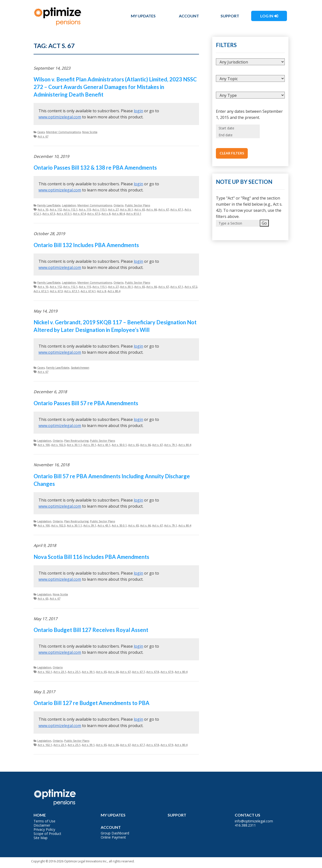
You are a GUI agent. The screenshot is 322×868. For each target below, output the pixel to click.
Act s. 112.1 (70, 209)
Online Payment (113, 837)
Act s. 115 (85, 209)
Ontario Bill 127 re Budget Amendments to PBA (92, 703)
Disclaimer (42, 825)
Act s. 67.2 (191, 287)
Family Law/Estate (49, 205)
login (138, 111)
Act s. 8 (106, 214)
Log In (267, 16)
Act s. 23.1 (60, 672)
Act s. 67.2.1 (41, 291)
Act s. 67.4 (79, 214)
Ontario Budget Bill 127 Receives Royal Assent (91, 630)
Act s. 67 (43, 136)
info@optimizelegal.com (254, 821)
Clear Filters (232, 153)
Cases (41, 132)
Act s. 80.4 (118, 214)
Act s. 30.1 (126, 209)
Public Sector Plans (137, 205)
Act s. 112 (56, 209)
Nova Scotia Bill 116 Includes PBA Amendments (91, 557)
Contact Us (248, 815)
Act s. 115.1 (99, 209)
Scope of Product (47, 834)
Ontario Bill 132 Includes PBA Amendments (86, 245)
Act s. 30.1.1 (74, 445)
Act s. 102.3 (58, 445)
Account (189, 16)
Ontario (118, 205)
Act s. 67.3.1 (64, 214)
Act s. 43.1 (104, 445)
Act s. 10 (43, 209)
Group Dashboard (115, 833)
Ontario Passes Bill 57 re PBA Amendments (86, 403)
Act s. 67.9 (167, 672)
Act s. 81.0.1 (134, 214)
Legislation (69, 205)
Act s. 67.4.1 (88, 291)
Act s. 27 (113, 209)
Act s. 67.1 (177, 209)
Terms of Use (44, 821)
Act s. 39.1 (90, 445)
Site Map (41, 838)
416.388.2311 (245, 825)
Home (40, 815)
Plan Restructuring (76, 441)
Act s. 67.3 (49, 214)
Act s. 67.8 (153, 672)
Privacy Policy (44, 829)
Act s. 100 (44, 445)
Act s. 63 (43, 598)
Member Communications (63, 132)
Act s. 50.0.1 (119, 445)
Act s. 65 (140, 209)
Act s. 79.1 (171, 445)
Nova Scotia (90, 132)
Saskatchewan (80, 368)
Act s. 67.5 (94, 214)
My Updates (143, 16)
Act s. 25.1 (74, 672)
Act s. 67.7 (138, 672)
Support (230, 16)
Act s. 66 (152, 209)
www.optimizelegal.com (60, 117)
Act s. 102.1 (45, 672)
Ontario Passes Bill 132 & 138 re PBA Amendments (95, 168)
